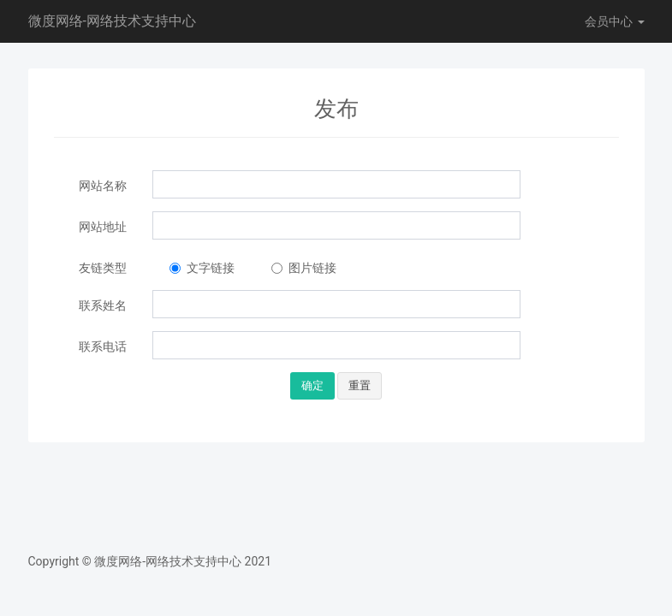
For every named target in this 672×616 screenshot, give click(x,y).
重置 (360, 385)
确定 (312, 385)
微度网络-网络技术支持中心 (112, 21)
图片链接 (304, 268)
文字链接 (202, 268)
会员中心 (614, 21)
